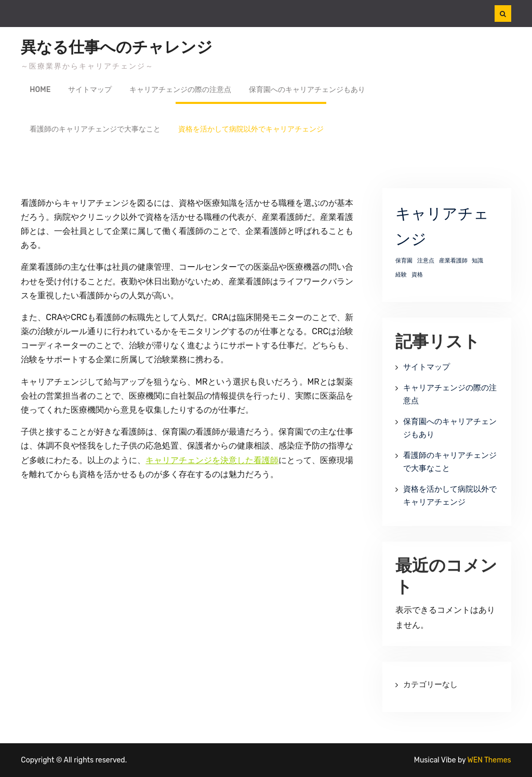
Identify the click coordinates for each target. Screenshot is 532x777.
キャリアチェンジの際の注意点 (180, 90)
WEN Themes (489, 760)
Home (40, 90)
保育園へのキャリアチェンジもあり (307, 90)
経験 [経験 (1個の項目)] (401, 275)
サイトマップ (90, 90)
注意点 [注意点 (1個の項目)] (426, 261)
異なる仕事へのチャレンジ (117, 47)
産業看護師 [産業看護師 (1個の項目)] (453, 261)
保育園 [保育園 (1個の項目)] (404, 261)
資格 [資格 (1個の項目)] (417, 275)
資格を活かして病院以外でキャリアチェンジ (251, 129)
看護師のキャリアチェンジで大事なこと (95, 129)
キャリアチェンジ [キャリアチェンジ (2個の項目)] (442, 227)
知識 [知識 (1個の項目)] (477, 261)
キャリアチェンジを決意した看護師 (212, 460)
